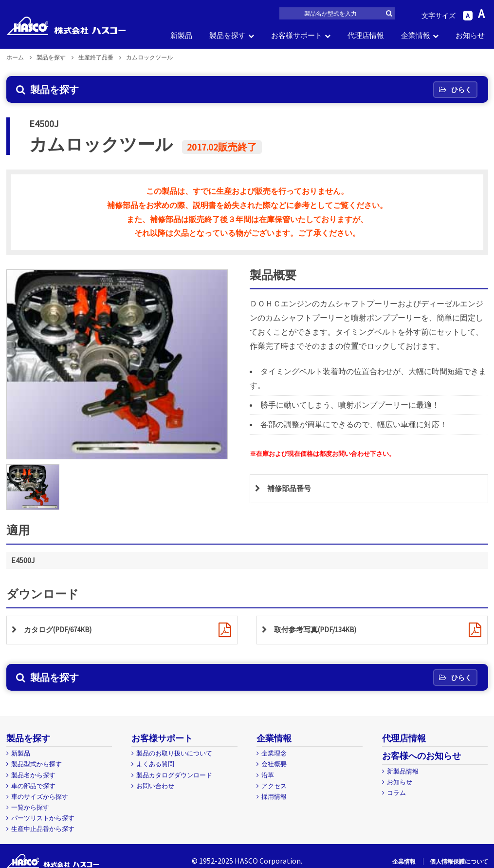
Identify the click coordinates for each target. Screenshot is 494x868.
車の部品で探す (33, 786)
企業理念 (274, 753)
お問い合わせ (155, 786)
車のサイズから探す (40, 797)
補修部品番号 (291, 489)
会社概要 (274, 764)
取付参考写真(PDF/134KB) (319, 630)
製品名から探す (33, 775)
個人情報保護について (459, 861)
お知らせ (470, 35)
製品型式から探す (37, 764)
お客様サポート (297, 35)
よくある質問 (155, 764)
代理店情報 (366, 35)
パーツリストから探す (43, 818)
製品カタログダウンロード (174, 775)
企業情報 (416, 35)
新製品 (181, 35)
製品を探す (228, 35)
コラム (396, 793)
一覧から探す (30, 807)
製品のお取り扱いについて (174, 753)
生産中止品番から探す (43, 829)
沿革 (268, 775)
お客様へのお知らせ (421, 756)
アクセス (274, 786)
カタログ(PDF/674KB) (61, 630)
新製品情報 (403, 771)
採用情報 (274, 797)
